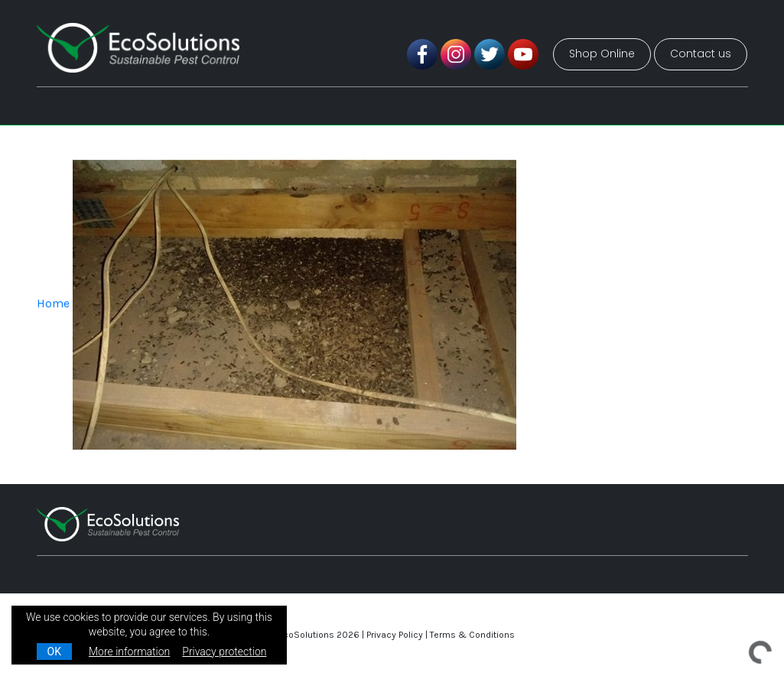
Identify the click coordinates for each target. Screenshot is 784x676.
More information (129, 652)
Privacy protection (224, 652)
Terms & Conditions (472, 635)
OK (54, 652)
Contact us (701, 54)
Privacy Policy (395, 635)
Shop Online (602, 54)
